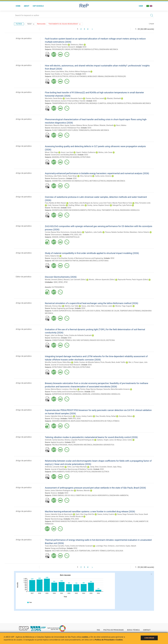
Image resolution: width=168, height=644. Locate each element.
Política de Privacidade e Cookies (109, 640)
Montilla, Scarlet (51, 362)
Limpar (151, 24)
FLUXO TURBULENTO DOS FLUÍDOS (65, 130)
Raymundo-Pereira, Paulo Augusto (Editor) (133, 280)
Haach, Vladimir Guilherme (86, 152)
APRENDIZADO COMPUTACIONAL (120, 521)
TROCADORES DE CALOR (110, 311)
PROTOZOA (92, 210)
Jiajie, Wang (117, 467)
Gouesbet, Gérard (106, 467)
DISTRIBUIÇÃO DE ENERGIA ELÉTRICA (85, 49)
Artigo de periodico (24, 38)
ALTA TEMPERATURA (81, 103)
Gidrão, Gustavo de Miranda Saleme (87, 362)
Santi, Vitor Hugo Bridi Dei (85, 514)
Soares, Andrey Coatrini (84, 416)
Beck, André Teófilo (118, 362)
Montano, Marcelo (83, 490)
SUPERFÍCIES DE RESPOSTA (62, 394)
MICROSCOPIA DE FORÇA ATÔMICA (106, 421)
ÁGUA (99, 210)
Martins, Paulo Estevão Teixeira (56, 45)
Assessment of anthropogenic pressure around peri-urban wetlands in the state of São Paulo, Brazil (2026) (95, 488)
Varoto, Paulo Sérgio (70, 176)
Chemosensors (56, 235)
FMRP (70, 419)
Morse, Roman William (91, 125)
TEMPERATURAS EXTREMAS (130, 311)
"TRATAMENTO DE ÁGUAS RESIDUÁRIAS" (65, 24)
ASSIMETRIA (57, 181)
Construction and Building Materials (64, 155)
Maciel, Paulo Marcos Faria (122, 203)
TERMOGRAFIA (84, 130)
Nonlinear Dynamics (58, 178)
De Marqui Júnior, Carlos (123, 440)
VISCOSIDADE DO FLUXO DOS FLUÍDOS (86, 311)
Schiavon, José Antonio (116, 546)
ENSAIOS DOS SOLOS (97, 340)
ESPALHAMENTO (58, 472)
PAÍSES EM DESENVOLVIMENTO (75, 210)
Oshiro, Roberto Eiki (52, 256)
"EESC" (31, 24)
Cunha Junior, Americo (103, 176)
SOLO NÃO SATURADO (81, 340)
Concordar (149, 638)
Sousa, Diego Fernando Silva (128, 514)
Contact (147, 630)
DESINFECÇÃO (57, 210)
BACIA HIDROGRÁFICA (100, 495)
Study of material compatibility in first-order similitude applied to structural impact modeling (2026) (92, 253)
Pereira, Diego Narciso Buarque (91, 389)
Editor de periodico (24, 277)
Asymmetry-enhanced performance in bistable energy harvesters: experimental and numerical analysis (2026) (97, 173)
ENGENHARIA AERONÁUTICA (103, 445)
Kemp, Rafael (111, 416)
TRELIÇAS (76, 367)
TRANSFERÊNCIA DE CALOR (62, 103)
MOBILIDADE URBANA (96, 76)
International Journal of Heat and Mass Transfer (68, 101)
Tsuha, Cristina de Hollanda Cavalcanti (78, 335)
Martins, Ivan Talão (72, 306)
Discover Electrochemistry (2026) (61, 277)
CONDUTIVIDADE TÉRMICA (62, 340)
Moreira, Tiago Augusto (124, 306)
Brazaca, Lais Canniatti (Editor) (75, 280)
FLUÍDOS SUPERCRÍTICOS (61, 311)
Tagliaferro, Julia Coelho (93, 232)
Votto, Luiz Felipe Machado (77, 467)
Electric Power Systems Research (63, 47)
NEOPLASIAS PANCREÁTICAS (82, 421)
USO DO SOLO (69, 495)
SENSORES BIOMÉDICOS (61, 421)
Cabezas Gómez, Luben (104, 306)
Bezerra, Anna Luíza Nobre (54, 71)
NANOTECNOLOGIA (85, 521)
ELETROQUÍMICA (58, 287)
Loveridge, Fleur (101, 546)
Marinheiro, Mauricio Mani (54, 125)
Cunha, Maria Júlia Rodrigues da (81, 203)
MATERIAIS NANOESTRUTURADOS (65, 521)
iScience (54, 493)
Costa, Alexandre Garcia (74, 98)
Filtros (19, 24)
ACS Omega (55, 419)
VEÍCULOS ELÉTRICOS (60, 76)
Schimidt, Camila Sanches (54, 440)
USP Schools (38, 6)
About (27, 6)
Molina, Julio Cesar (105, 152)
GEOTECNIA (110, 340)
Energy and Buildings (58, 548)
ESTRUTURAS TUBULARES (62, 367)
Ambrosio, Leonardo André (55, 467)
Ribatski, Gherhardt (114, 98)
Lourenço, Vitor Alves (69, 389)
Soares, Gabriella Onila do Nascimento (59, 416)
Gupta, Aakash (131, 546)
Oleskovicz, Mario (77, 45)
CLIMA (72, 551)
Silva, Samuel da (86, 176)
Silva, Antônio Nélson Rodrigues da (77, 71)
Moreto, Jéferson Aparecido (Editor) (102, 280)
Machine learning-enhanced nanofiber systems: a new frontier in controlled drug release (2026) (90, 511)
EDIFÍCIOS (111, 551)
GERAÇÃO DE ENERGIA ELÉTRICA (119, 103)
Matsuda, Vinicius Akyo (53, 306)
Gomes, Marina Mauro (53, 389)
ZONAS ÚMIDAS (58, 495)
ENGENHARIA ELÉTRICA (100, 472)
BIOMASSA (77, 394)
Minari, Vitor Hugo (51, 152)
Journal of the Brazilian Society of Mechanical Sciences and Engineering (77, 258)
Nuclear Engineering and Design (62, 308)
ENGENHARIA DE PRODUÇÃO (115, 76)
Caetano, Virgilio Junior (105, 440)
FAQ (98, 630)
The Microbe (55, 208)
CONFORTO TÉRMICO (99, 551)
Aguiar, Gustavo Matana (73, 125)
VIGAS (70, 445)
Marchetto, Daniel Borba (54, 98)
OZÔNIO (62, 237)
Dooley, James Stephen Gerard (98, 205)
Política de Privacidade (114, 630)
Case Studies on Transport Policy (63, 74)
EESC (85, 47)
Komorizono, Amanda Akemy (71, 232)
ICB (80, 235)
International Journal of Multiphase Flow (65, 128)
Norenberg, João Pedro (53, 176)
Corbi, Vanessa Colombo (56, 205)
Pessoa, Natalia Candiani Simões (117, 232)
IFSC (72, 235)
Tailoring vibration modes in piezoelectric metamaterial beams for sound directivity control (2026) (91, 437)
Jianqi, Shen (94, 467)
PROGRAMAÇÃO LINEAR (61, 49)
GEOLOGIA (119, 551)
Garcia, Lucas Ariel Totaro (102, 203)
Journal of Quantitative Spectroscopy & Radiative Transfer (72, 469)
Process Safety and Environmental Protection (67, 392)
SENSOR (55, 237)
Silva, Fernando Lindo (143, 203)
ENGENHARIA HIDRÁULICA (130, 210)
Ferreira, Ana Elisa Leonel (95, 98)
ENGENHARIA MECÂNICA (109, 49)
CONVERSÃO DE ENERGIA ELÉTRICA (75, 181)
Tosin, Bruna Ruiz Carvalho (55, 546)
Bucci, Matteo (121, 125)
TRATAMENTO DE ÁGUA (110, 210)
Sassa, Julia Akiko (88, 306)
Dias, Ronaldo (101, 416)
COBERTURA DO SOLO (83, 495)
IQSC (56, 282)
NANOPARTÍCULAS (72, 237)
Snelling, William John (76, 205)
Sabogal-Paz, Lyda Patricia (122, 205)
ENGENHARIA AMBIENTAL (119, 495)
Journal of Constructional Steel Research (66, 365)
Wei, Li (131, 362)
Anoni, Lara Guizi (67, 152)
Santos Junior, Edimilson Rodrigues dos (59, 490)
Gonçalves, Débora (126, 416)
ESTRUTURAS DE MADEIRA (70, 157)
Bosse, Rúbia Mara (64, 362)
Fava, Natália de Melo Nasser (55, 203)
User (141, 6)
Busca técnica (133, 630)
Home (18, 6)
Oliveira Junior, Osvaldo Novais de (71, 516)
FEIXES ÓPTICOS (71, 472)
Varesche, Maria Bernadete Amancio (117, 389)
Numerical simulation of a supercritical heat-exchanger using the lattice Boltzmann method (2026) (92, 303)
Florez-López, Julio (141, 362)
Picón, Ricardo (106, 362)
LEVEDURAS (95, 394)
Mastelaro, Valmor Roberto (140, 232)
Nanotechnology (57, 519)
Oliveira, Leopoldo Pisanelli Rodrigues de (79, 440)
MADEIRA (56, 157)
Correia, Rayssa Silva (52, 232)
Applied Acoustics (57, 442)
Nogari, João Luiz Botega (54, 335)
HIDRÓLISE (86, 394)
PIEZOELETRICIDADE (60, 445)
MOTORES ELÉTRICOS (98, 181)
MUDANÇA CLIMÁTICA (98, 103)
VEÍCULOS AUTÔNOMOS (78, 76)
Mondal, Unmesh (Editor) (54, 280)
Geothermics (55, 338)
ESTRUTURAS (85, 157)
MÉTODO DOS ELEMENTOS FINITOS (65, 261)
